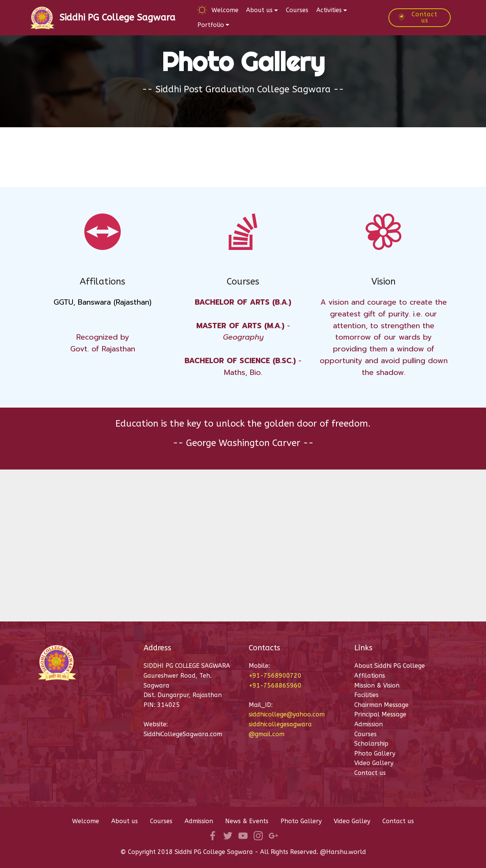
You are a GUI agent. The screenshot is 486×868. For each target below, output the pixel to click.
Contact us (418, 17)
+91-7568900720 (275, 676)
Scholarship (371, 744)
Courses (297, 10)
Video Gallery (374, 763)
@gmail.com (267, 734)
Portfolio (211, 25)
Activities (329, 10)
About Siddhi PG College (390, 666)
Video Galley (352, 821)
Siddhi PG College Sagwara (117, 18)
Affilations (371, 676)
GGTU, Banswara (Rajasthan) (103, 302)
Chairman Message (381, 705)
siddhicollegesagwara (280, 724)
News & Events (247, 821)
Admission (368, 724)
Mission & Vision (377, 685)
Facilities (366, 695)
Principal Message (381, 714)
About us (259, 10)
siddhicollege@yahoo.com (287, 714)
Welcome (218, 10)
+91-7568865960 (275, 685)
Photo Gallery (375, 753)
